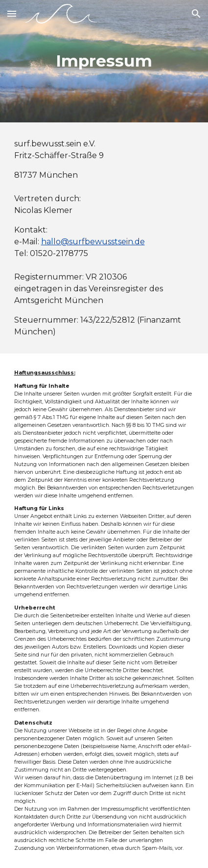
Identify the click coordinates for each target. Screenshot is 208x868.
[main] (104, 61)
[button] (12, 13)
